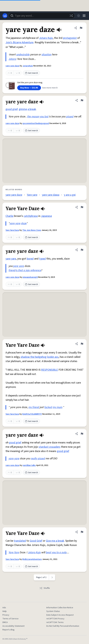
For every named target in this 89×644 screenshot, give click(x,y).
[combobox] (42, 16)
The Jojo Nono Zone (32, 230)
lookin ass (53, 357)
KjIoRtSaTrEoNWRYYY (32, 414)
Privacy (6, 615)
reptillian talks (29, 465)
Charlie (9, 216)
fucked (48, 407)
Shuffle (45, 588)
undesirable (23, 55)
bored (30, 259)
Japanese (46, 216)
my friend (34, 407)
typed (42, 259)
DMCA (5, 622)
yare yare (15, 223)
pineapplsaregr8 (30, 277)
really (34, 459)
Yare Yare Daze (12, 230)
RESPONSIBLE (50, 370)
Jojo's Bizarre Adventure (19, 42)
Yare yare (32, 195)
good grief (12, 109)
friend (12, 270)
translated (20, 541)
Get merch (31, 73)
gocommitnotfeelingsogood (36, 123)
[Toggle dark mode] (79, 16)
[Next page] (52, 577)
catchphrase (31, 216)
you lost (44, 117)
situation (47, 55)
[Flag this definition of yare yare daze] (81, 28)
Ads (4, 608)
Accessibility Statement (13, 626)
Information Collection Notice (60, 608)
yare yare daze (12, 66)
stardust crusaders (50, 447)
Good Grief (36, 541)
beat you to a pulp (56, 552)
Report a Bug (8, 630)
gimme (23, 109)
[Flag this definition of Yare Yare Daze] (82, 207)
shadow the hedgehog (34, 357)
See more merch (50, 88)
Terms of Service (10, 619)
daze (24, 223)
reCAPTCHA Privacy (55, 619)
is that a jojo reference (28, 270)
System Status (53, 611)
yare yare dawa (51, 195)
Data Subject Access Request (60, 615)
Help (5, 611)
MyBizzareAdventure (32, 559)
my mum (58, 407)
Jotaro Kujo (46, 38)
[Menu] (84, 16)
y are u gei (70, 195)
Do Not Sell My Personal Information (63, 626)
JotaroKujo (28, 66)
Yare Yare (14, 552)
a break (32, 109)
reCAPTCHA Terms (55, 622)
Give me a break (55, 541)
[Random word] (71, 16)
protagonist (70, 38)
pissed (70, 117)
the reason (33, 117)
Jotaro (12, 59)
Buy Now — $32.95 (29, 88)
